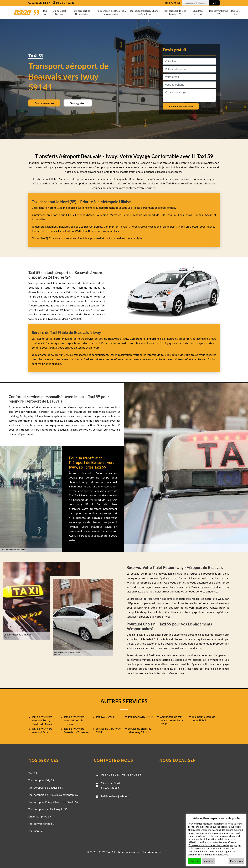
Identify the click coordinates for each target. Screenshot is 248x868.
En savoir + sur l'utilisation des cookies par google (215, 845)
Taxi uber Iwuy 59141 (141, 717)
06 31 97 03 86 (132, 774)
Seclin (209, 215)
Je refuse (208, 861)
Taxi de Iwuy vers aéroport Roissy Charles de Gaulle (42, 720)
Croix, (144, 226)
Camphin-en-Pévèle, (116, 226)
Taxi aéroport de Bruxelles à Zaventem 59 (111, 12)
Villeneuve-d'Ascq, (84, 215)
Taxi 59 (45, 12)
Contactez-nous (44, 103)
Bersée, (99, 226)
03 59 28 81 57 (110, 774)
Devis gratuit (78, 103)
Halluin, (70, 231)
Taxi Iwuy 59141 (106, 717)
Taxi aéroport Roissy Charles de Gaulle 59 (145, 12)
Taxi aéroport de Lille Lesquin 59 (175, 12)
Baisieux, (65, 226)
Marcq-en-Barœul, (121, 215)
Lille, (69, 215)
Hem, (62, 231)
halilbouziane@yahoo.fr (115, 796)
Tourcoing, (103, 215)
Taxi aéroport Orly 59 (59, 12)
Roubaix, (200, 215)
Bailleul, (76, 226)
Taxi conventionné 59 (218, 12)
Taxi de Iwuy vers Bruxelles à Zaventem (76, 730)
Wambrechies (110, 231)
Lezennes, (52, 231)
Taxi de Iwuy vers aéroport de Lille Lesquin (74, 720)
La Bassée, (87, 226)
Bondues (93, 231)
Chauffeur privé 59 (198, 12)
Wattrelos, (82, 231)
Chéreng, (135, 226)
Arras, (190, 215)
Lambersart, (170, 226)
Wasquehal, (156, 226)
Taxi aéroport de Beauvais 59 (82, 12)
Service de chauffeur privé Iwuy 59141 (140, 730)
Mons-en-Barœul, (189, 226)
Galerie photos (152, 852)
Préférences (237, 861)
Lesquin (138, 215)
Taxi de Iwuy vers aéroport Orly (42, 730)
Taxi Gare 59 (236, 12)
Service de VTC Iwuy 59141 (108, 730)
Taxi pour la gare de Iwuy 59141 (204, 718)
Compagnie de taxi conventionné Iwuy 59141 (171, 720)
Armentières (39, 219)
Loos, (203, 226)
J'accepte (194, 861)
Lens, (181, 215)
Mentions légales (129, 852)
